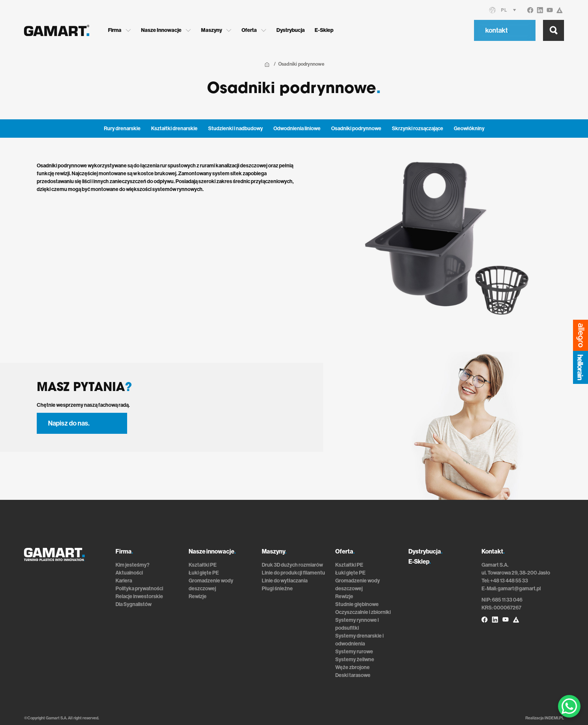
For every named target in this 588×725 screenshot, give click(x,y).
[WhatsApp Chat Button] (569, 706)
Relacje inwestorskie (139, 596)
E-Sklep (324, 30)
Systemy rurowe (354, 652)
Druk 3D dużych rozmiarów (292, 565)
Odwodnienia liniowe (297, 129)
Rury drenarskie (122, 129)
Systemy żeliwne (355, 660)
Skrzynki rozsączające (418, 129)
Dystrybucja (291, 30)
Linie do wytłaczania (285, 581)
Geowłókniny (469, 129)
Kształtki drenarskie (174, 129)
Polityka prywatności (139, 589)
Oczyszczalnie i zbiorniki (363, 612)
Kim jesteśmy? (133, 565)
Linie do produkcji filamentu (293, 573)
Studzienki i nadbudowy (235, 129)
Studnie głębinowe (357, 604)
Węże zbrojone (352, 667)
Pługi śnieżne (277, 589)
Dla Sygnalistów (133, 604)
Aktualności (129, 573)
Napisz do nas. (69, 423)
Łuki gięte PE (204, 573)
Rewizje (198, 596)
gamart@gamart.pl (519, 589)
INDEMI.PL (554, 718)
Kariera (124, 581)
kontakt (497, 30)
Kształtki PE (203, 565)
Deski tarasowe (353, 675)
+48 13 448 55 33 (509, 581)
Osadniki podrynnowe (356, 129)
